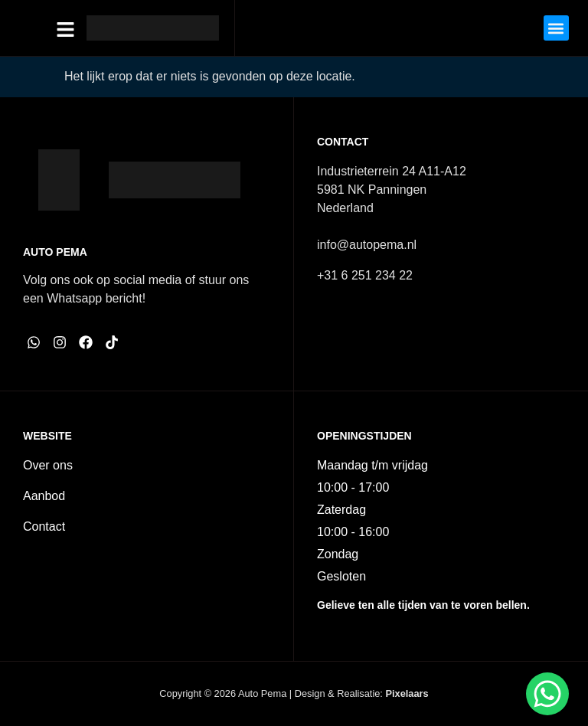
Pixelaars (407, 693)
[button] (556, 28)
